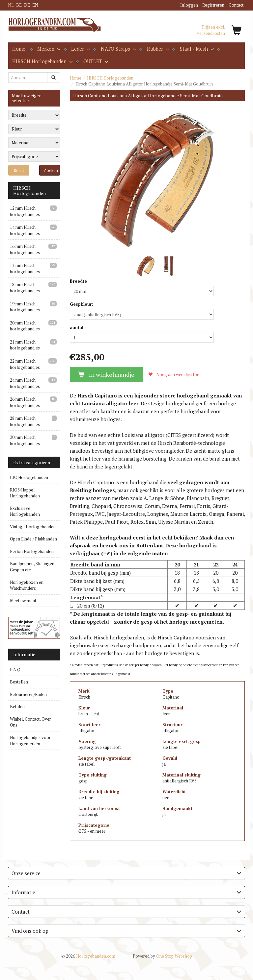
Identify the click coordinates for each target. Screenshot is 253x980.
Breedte (78, 281)
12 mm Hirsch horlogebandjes (25, 211)
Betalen (17, 706)
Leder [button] (80, 49)
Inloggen (189, 5)
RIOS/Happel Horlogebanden (25, 493)
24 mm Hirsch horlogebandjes (25, 383)
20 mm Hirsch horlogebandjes (25, 326)
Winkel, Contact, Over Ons (30, 722)
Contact (236, 5)
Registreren (213, 5)
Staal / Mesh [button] (196, 49)
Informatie (126, 892)
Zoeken (51, 170)
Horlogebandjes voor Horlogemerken (30, 741)
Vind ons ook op (126, 931)
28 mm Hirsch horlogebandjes (25, 421)
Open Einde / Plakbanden (33, 539)
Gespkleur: (82, 304)
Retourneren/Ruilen (28, 694)
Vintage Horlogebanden (33, 527)
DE (27, 5)
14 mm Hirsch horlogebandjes (25, 230)
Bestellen (19, 682)
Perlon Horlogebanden (32, 551)
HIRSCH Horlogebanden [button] (42, 61)
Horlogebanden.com (88, 956)
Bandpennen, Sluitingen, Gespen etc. (33, 567)
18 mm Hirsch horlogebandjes (25, 287)
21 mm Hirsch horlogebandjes (25, 345)
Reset (19, 170)
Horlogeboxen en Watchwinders (27, 585)
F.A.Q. (16, 670)
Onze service (126, 873)
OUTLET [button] (95, 61)
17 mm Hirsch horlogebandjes (25, 268)
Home (19, 49)
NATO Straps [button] (118, 49)
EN (35, 5)
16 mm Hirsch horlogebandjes (25, 249)
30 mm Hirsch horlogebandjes (25, 440)
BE (19, 5)
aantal (77, 327)
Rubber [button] (157, 49)
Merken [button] (48, 49)
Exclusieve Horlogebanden (25, 511)
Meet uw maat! (24, 601)
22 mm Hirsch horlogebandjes (25, 364)
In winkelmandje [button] (106, 374)
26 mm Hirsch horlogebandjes (25, 402)
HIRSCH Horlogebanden (110, 78)
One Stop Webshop (162, 956)
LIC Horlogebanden (29, 477)
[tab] (126, 873)
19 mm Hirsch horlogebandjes (25, 307)
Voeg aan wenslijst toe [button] (174, 374)
